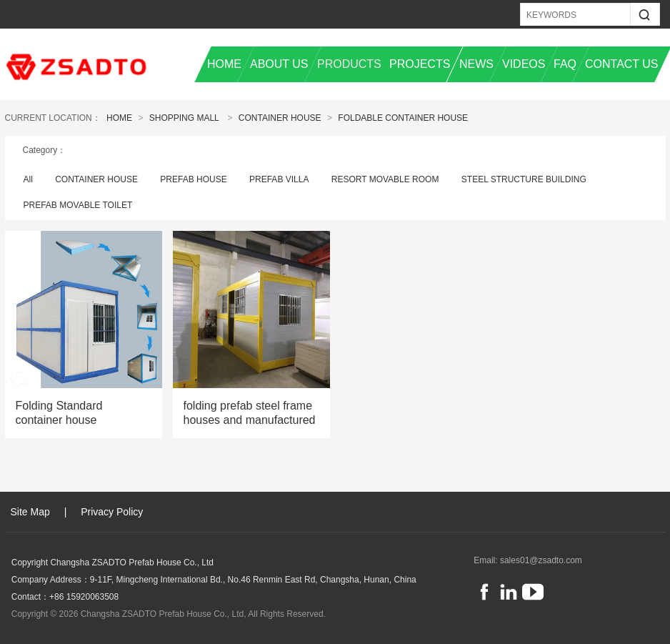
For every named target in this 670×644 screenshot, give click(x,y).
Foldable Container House (403, 118)
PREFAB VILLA (279, 179)
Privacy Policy (112, 512)
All (28, 179)
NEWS (476, 64)
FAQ (565, 64)
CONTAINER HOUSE (280, 118)
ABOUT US (279, 64)
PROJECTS (420, 64)
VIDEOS (524, 64)
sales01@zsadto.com (541, 560)
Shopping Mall (184, 118)
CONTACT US (622, 64)
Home (119, 118)
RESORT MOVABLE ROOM (385, 179)
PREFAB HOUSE (193, 179)
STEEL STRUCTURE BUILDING (524, 179)
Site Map (30, 512)
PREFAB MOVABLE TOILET (78, 205)
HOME (224, 64)
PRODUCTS (349, 64)
